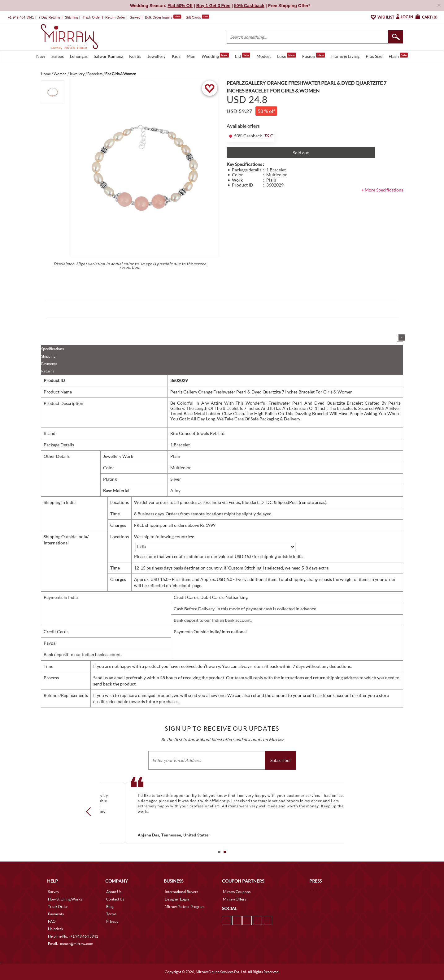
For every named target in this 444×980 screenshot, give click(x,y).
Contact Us (115, 899)
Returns (48, 371)
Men (191, 56)
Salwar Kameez (108, 56)
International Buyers (181, 892)
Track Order (92, 17)
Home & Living (345, 56)
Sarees (58, 56)
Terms (111, 914)
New (41, 56)
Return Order (115, 17)
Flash (398, 56)
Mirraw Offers (235, 899)
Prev (90, 812)
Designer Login (177, 899)
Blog (110, 907)
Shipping (48, 356)
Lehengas (79, 56)
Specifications (52, 349)
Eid (243, 56)
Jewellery (157, 56)
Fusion (314, 56)
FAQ (52, 921)
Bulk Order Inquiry (159, 17)
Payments (49, 364)
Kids (176, 56)
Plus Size (374, 56)
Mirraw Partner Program (185, 907)
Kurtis (135, 56)
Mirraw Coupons (237, 892)
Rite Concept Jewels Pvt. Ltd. (198, 433)
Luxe (287, 56)
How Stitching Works (65, 899)
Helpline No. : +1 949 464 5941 (73, 936)
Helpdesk (56, 929)
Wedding (215, 56)
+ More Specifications (382, 190)
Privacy (112, 921)
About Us (114, 892)
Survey (135, 17)
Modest (264, 56)
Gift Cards (197, 17)
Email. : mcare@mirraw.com (71, 944)
